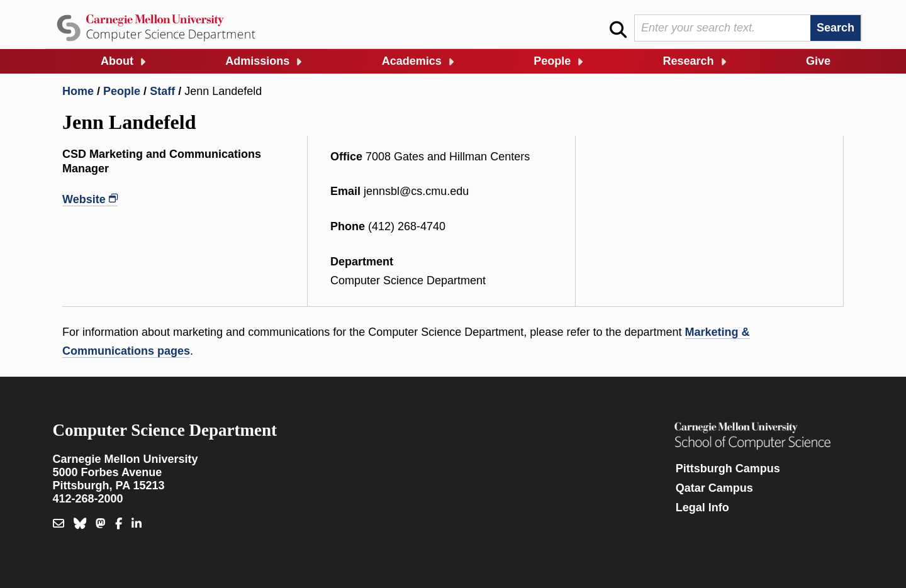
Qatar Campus (714, 488)
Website (84, 199)
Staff (162, 91)
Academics (412, 61)
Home (78, 91)
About (117, 61)
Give (818, 61)
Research (689, 61)
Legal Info (702, 508)
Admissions (257, 61)
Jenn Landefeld (223, 91)
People (552, 61)
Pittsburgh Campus (728, 469)
